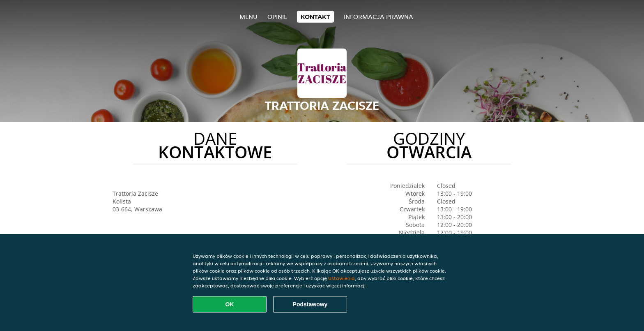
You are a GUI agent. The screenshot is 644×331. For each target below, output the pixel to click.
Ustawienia (342, 278)
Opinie (277, 17)
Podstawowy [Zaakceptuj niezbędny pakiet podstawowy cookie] (310, 304)
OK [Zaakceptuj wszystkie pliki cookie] (230, 304)
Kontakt (315, 17)
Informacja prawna (378, 17)
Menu (248, 17)
